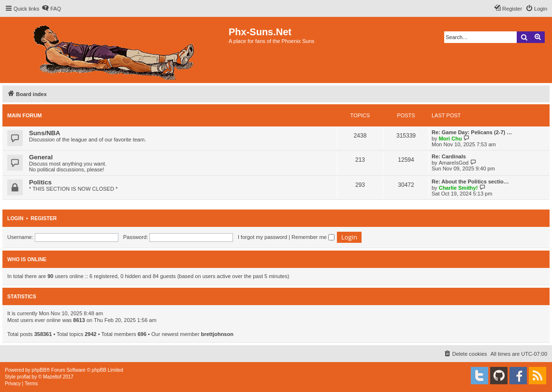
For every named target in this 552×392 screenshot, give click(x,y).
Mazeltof (52, 377)
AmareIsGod (454, 163)
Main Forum (25, 115)
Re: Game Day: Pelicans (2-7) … (472, 132)
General (41, 157)
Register (44, 218)
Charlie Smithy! (458, 188)
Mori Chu (450, 139)
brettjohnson (217, 334)
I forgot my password (262, 237)
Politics (40, 182)
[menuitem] (51, 9)
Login (15, 218)
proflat (24, 377)
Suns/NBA (44, 133)
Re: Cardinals (449, 156)
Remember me (313, 237)
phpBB (39, 370)
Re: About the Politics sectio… (470, 182)
